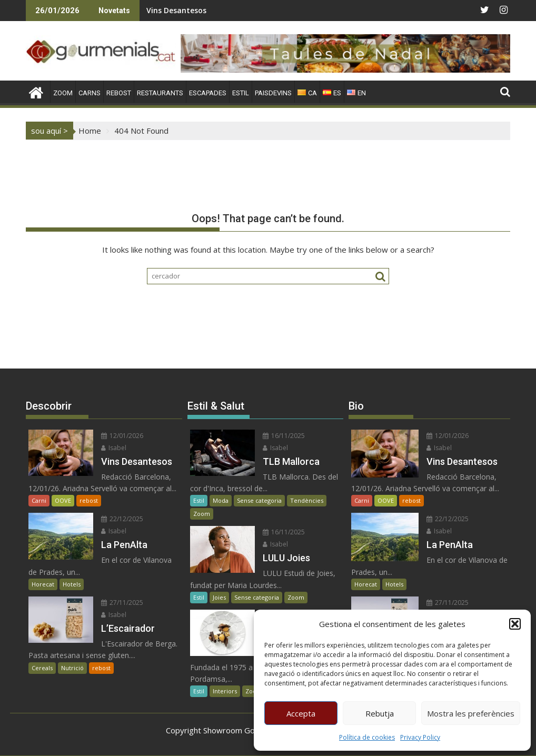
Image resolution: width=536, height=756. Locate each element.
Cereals (42, 668)
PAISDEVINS (273, 93)
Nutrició (72, 668)
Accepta (301, 713)
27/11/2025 (122, 603)
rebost (89, 500)
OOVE (63, 500)
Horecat (43, 584)
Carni (39, 500)
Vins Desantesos (176, 10)
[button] (515, 624)
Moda (221, 500)
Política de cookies (367, 737)
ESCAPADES (208, 93)
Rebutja (380, 713)
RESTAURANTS (160, 93)
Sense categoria (259, 500)
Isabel (114, 448)
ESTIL (241, 93)
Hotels (72, 584)
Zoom (202, 514)
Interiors (225, 691)
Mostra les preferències (471, 713)
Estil (199, 500)
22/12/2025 (122, 519)
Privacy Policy (420, 737)
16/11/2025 (284, 436)
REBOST (119, 93)
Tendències (307, 500)
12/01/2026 (122, 436)
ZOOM (63, 93)
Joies (219, 597)
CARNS (90, 93)
